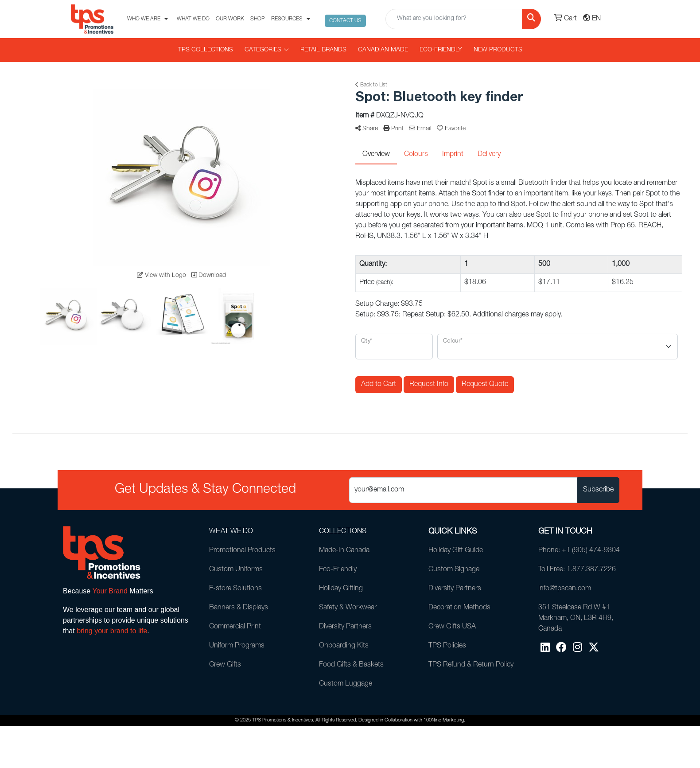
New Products (498, 50)
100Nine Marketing (444, 720)
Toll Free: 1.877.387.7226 (577, 570)
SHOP (258, 19)
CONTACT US (345, 21)
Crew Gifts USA (452, 627)
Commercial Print (235, 627)
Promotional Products (242, 551)
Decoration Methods (459, 608)
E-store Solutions (235, 589)
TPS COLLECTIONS (206, 50)
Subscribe (598, 490)
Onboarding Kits (344, 646)
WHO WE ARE (144, 19)
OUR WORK (230, 19)
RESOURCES (287, 19)
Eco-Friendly (441, 50)
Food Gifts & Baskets (351, 665)
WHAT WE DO (193, 19)
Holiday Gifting (341, 589)
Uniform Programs (237, 646)
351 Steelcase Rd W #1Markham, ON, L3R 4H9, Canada (576, 619)
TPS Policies (447, 646)
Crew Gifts (225, 665)
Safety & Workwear (348, 608)
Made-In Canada (344, 551)
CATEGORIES (267, 50)
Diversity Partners (345, 627)
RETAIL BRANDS (323, 50)
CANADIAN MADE (383, 50)
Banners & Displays (239, 608)
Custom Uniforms (236, 570)
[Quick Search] (454, 19)
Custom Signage (454, 570)
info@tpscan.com (565, 589)
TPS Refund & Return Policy (471, 665)
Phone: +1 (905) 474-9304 (579, 551)
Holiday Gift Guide (456, 551)
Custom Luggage (346, 684)
